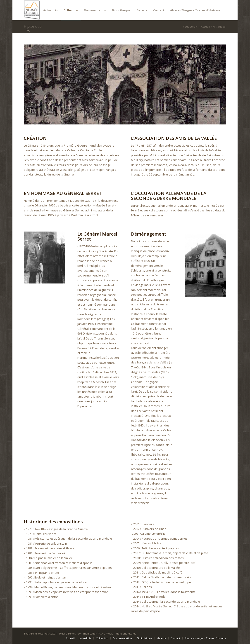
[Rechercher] (28, 30)
